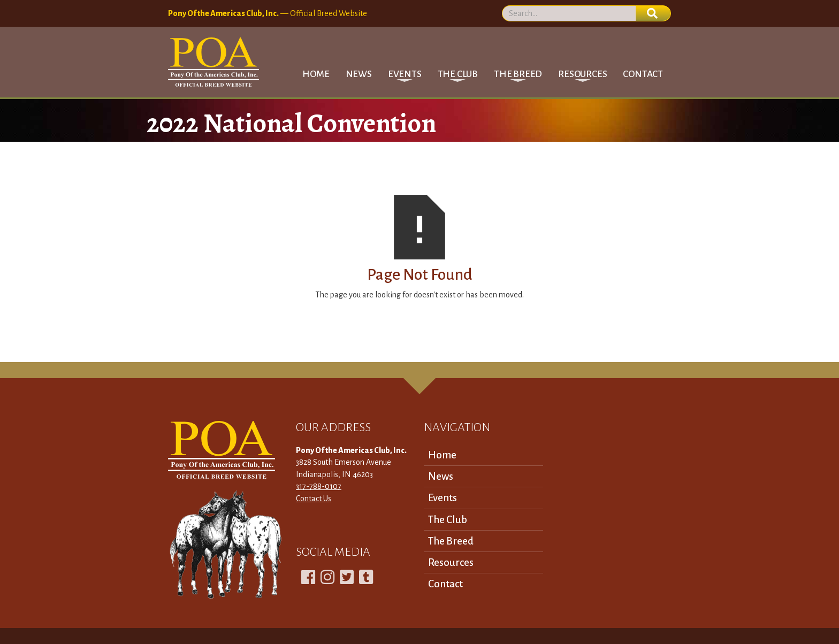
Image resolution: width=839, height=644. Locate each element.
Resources (451, 562)
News (359, 74)
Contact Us (314, 499)
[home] (213, 62)
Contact (643, 74)
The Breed (451, 541)
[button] (405, 74)
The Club (448, 520)
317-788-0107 (319, 486)
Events (443, 498)
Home (316, 74)
